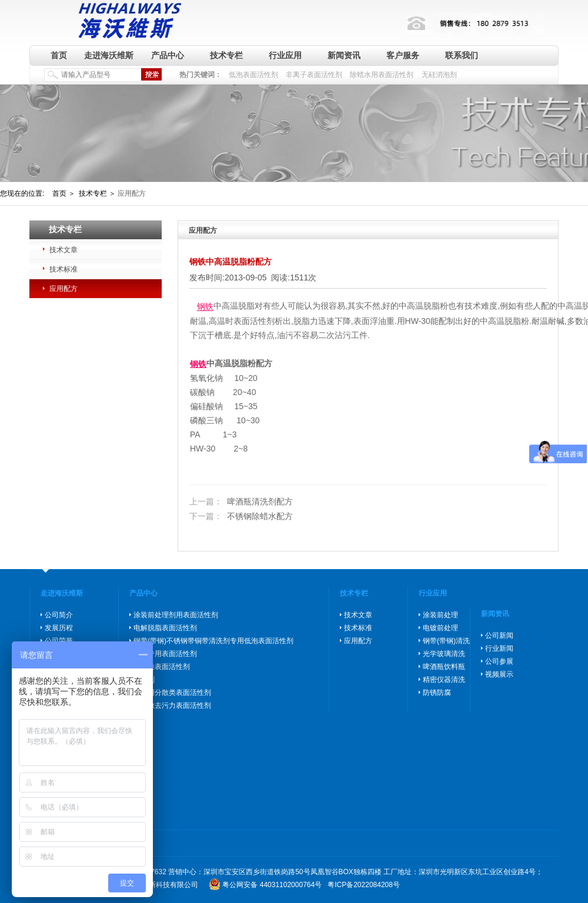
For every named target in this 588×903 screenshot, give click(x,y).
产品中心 (168, 55)
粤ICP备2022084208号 (364, 885)
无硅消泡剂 (439, 75)
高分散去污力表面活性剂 (172, 705)
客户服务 (403, 55)
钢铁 (205, 307)
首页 (59, 55)
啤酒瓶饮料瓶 (444, 667)
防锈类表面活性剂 (162, 667)
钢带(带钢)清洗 (446, 641)
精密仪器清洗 (444, 680)
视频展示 (499, 674)
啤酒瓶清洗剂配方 (241, 501)
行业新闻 (499, 648)
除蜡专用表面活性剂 (165, 654)
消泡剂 (144, 680)
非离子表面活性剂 (314, 75)
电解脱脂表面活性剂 (165, 628)
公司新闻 (499, 636)
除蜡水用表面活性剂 (382, 75)
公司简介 (59, 615)
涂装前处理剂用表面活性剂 (176, 615)
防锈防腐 (437, 693)
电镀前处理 (440, 628)
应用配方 (64, 289)
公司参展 (499, 661)
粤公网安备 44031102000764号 (272, 885)
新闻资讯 (344, 55)
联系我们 (462, 55)
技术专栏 (226, 55)
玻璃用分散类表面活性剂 (172, 693)
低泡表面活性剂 (253, 75)
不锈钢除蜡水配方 (241, 517)
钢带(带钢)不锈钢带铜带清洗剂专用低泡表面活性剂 (213, 641)
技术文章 (64, 250)
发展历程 (59, 628)
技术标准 (64, 269)
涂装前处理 (440, 615)
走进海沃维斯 (109, 55)
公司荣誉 (59, 641)
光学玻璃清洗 (444, 654)
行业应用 (285, 55)
